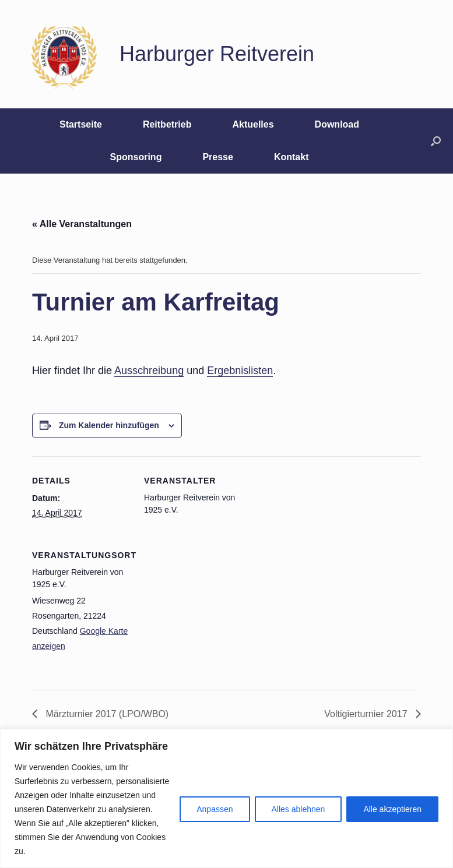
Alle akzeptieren (392, 809)
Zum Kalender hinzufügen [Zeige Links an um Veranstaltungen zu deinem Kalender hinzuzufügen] (109, 425)
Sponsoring (136, 157)
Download (337, 124)
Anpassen (215, 809)
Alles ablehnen (299, 809)
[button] (436, 141)
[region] (226, 798)
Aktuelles (253, 124)
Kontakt (292, 157)
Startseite (81, 124)
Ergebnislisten (240, 371)
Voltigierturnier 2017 (367, 714)
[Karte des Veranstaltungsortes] (206, 611)
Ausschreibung (149, 371)
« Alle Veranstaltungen (82, 224)
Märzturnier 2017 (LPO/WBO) (106, 714)
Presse (218, 157)
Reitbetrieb (167, 124)
